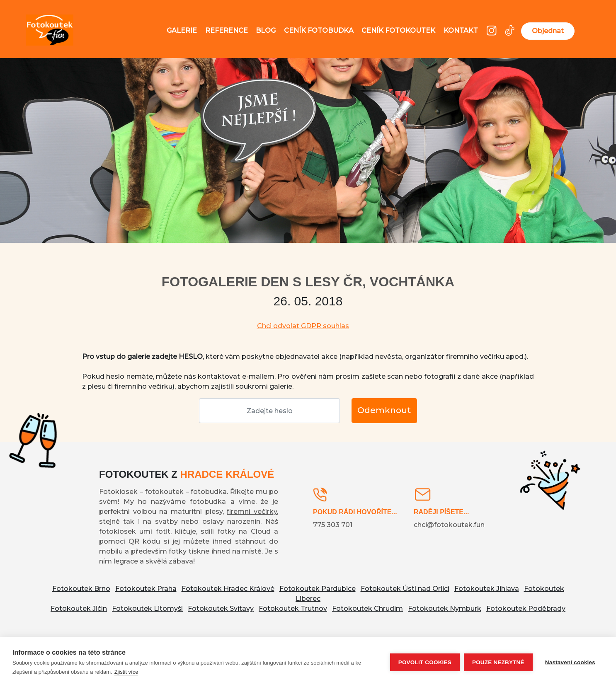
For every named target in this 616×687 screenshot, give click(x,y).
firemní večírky (252, 512)
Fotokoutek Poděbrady (526, 608)
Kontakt (461, 30)
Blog (266, 30)
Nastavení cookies (570, 662)
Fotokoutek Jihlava (487, 589)
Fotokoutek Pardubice (318, 589)
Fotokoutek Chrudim (367, 608)
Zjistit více (126, 672)
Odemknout (384, 410)
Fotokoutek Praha (146, 589)
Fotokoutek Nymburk (445, 608)
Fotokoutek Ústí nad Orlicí (405, 589)
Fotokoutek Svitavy (221, 608)
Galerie (182, 30)
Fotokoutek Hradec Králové (228, 589)
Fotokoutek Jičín (79, 608)
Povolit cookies (425, 662)
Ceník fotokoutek (398, 30)
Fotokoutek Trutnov (293, 608)
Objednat (548, 31)
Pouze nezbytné (498, 662)
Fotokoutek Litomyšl (147, 608)
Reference (227, 30)
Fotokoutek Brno (81, 589)
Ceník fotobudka (319, 30)
